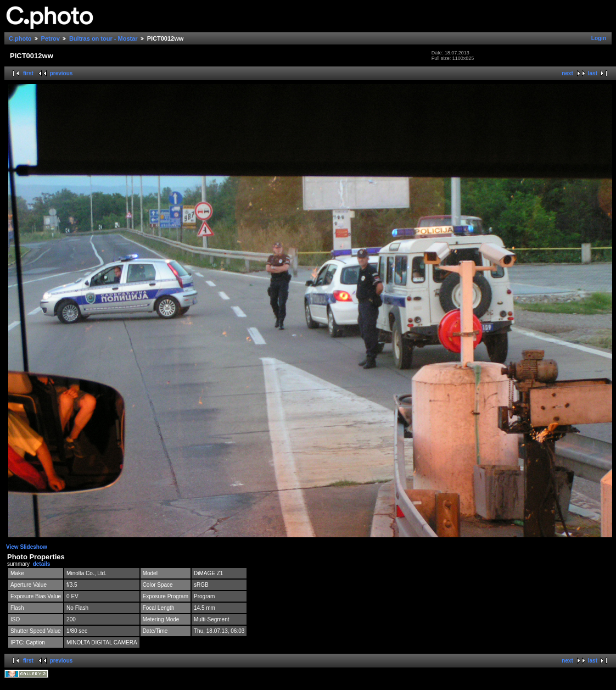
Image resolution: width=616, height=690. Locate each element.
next (567, 73)
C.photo (20, 38)
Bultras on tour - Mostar (103, 38)
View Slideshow (27, 547)
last (593, 73)
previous (61, 73)
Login (599, 38)
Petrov (51, 38)
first (28, 73)
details (42, 564)
